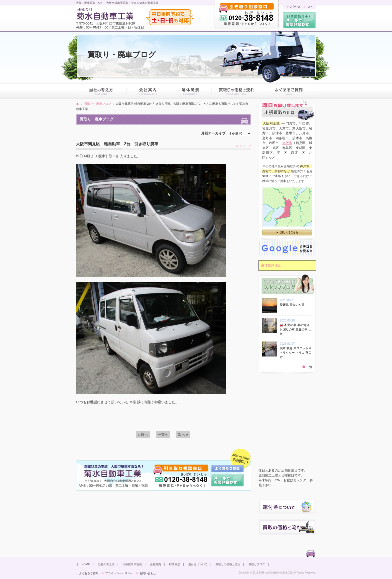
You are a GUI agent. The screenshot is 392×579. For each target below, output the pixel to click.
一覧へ (163, 434)
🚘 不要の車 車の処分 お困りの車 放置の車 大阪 (296, 329)
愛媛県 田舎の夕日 (294, 305)
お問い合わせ (148, 573)
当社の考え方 (106, 564)
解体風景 (174, 564)
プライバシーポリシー (119, 573)
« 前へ (143, 434)
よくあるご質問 (89, 573)
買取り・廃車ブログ (98, 104)
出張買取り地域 (132, 564)
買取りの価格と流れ (228, 564)
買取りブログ (257, 564)
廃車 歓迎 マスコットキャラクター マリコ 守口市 (296, 353)
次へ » (183, 434)
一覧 (309, 367)
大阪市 (287, 143)
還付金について (198, 564)
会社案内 (155, 564)
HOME (86, 564)
